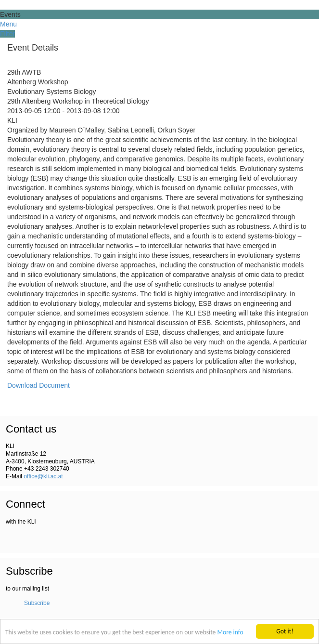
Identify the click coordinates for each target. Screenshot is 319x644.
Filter (7, 34)
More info (230, 632)
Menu (8, 24)
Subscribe (37, 603)
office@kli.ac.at (43, 476)
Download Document (38, 385)
